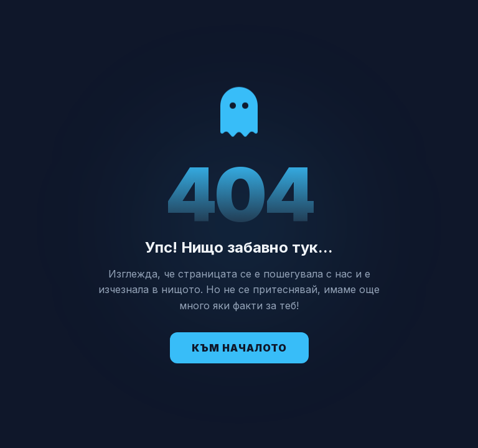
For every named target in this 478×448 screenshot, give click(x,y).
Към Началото (239, 348)
